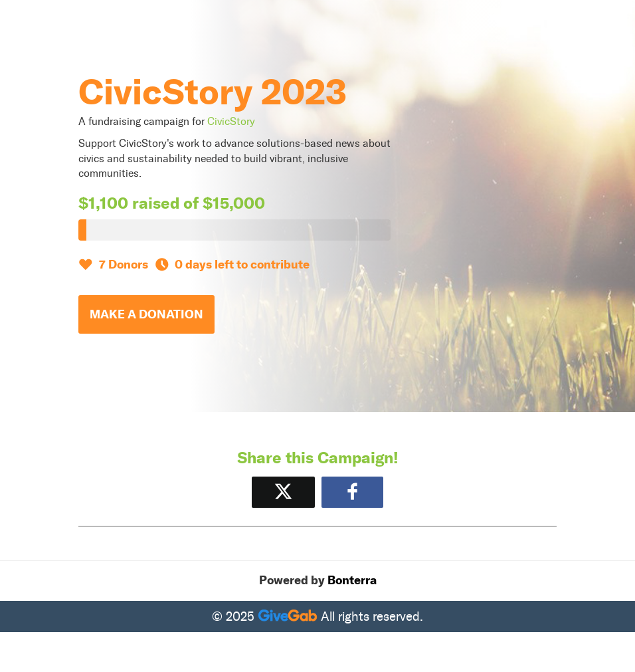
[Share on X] (283, 492)
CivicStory (231, 121)
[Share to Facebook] (352, 492)
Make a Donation (146, 314)
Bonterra (352, 580)
